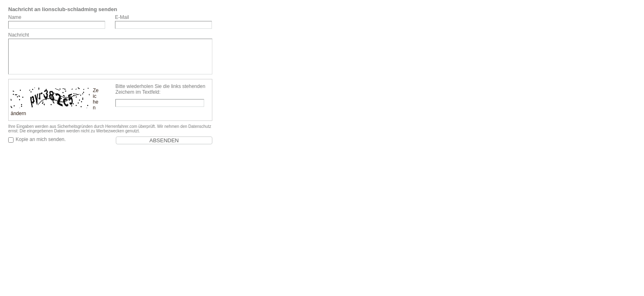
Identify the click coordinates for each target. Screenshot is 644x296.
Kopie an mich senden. (41, 139)
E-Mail (122, 17)
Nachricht (19, 35)
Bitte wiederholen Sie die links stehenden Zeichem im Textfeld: (160, 89)
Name (15, 17)
